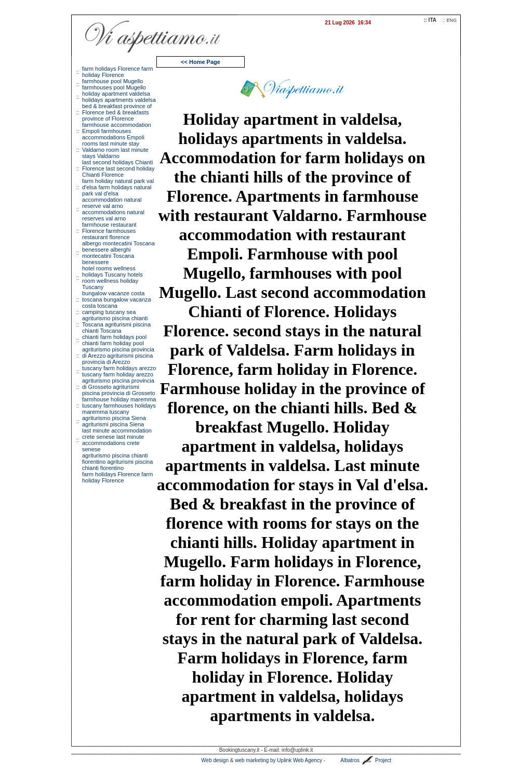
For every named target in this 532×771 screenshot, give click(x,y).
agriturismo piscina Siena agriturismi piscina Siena (114, 421)
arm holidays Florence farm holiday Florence (117, 477)
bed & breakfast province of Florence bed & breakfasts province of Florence (117, 112)
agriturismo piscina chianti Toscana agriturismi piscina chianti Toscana (116, 324)
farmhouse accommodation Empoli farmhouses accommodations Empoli (117, 131)
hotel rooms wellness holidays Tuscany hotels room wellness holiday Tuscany (112, 278)
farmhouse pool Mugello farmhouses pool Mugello (114, 84)
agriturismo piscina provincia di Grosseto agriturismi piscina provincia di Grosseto (119, 387)
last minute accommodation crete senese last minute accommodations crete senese (117, 440)
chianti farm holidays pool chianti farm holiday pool (114, 340)
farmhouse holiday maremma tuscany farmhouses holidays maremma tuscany (119, 406)
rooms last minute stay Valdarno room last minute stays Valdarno (115, 150)
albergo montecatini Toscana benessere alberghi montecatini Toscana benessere (118, 253)
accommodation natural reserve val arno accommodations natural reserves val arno (113, 209)
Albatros (350, 760)
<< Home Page (201, 62)
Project (383, 760)
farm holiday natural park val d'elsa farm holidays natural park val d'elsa (118, 187)
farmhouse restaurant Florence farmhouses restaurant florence (109, 231)
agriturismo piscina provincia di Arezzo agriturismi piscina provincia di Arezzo (118, 356)
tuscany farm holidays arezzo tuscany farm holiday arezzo (119, 371)
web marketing (252, 760)
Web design (215, 760)
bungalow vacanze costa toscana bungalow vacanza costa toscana (117, 299)
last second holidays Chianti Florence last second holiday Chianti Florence (118, 168)
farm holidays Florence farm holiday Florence (117, 72)
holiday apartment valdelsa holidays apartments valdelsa (119, 97)
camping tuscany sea (109, 312)
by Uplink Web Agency (296, 760)
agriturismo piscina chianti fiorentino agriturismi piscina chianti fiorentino (117, 462)
